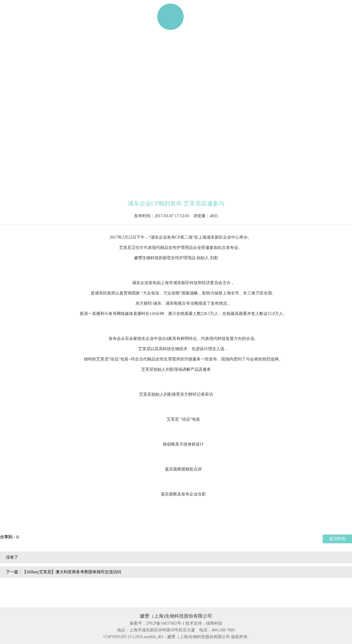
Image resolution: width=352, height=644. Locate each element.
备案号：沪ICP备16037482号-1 (157, 623)
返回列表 (337, 539)
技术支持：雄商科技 (204, 623)
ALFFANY (106, 17)
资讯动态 (234, 17)
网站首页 (23, 17)
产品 (64, 17)
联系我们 (279, 17)
